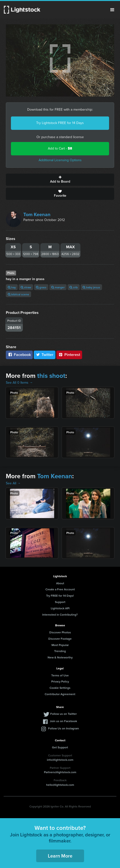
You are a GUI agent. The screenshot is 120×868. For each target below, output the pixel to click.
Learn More (60, 856)
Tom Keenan (37, 214)
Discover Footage (60, 639)
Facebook (19, 355)
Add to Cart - (60, 148)
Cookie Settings (60, 688)
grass (41, 287)
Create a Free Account (60, 589)
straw (26, 287)
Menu (112, 10)
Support (60, 602)
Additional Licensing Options (60, 160)
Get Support (60, 747)
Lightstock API (60, 608)
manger (58, 287)
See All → (13, 483)
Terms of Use (60, 675)
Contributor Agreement (60, 694)
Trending (60, 651)
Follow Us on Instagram (64, 728)
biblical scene (18, 294)
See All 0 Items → (19, 383)
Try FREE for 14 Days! (60, 596)
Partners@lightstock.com (60, 772)
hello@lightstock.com (60, 785)
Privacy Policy (60, 681)
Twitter (45, 355)
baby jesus (91, 287)
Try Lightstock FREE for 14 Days (60, 123)
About (60, 583)
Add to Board (60, 180)
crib (74, 287)
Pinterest (69, 355)
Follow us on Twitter (64, 714)
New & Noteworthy (60, 657)
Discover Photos (60, 632)
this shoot (51, 376)
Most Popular (60, 645)
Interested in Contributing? (60, 615)
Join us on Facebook (63, 721)
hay (12, 287)
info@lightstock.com (60, 760)
